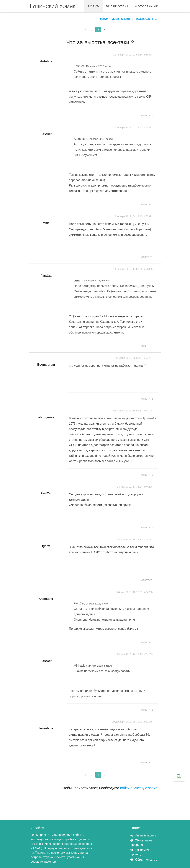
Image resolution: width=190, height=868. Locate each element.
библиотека (118, 6)
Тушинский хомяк (52, 6)
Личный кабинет (146, 835)
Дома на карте (121, 19)
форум (94, 6)
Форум (104, 19)
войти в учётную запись (140, 788)
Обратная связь (146, 860)
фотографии (147, 6)
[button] (179, 776)
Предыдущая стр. (146, 19)
